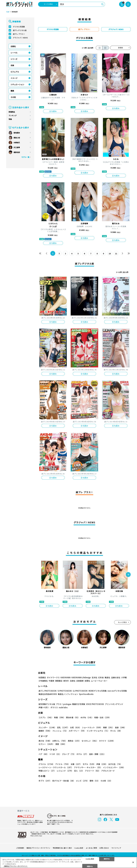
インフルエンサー (114, 767)
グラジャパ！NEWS (20, 38)
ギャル (116, 731)
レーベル (14, 53)
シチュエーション (17, 84)
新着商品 (12, 112)
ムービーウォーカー (99, 681)
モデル (89, 764)
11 (116, 254)
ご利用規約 (20, 848)
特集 (10, 119)
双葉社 (87, 681)
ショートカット (92, 727)
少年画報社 (43, 681)
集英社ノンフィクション (68, 694)
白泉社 (73, 681)
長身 (120, 727)
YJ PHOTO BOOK (65, 691)
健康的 (45, 731)
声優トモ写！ (44, 707)
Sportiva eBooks (86, 694)
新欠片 (66, 681)
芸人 (79, 771)
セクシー (46, 744)
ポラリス (54, 707)
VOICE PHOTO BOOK (95, 704)
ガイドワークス (53, 677)
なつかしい (90, 741)
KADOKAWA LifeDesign (81, 677)
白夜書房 (80, 681)
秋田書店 (42, 677)
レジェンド (65, 771)
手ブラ (45, 781)
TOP (8, 12)
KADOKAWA (66, 677)
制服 (60, 717)
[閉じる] (133, 862)
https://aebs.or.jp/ (36, 835)
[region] (68, 862)
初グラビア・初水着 (64, 781)
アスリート (93, 771)
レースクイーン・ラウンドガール (56, 767)
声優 (102, 764)
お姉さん (60, 741)
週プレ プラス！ (19, 34)
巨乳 (63, 727)
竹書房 (51, 681)
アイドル (62, 764)
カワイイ (107, 741)
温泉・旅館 (97, 754)
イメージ (14, 78)
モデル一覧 (25, 157)
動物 (95, 781)
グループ (69, 754)
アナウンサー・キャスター (88, 767)
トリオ (55, 754)
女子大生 (115, 764)
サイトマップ (116, 848)
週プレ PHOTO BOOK (48, 691)
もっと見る (123, 622)
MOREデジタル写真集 (98, 691)
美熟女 (74, 741)
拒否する (107, 859)
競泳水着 (73, 717)
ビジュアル (15, 72)
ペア (43, 754)
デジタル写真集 (19, 27)
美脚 (109, 727)
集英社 (107, 677)
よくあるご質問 (91, 848)
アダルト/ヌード (108, 771)
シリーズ (14, 59)
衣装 (12, 65)
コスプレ (46, 717)
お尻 (76, 727)
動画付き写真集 (79, 704)
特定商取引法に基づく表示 (62, 848)
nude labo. (63, 707)
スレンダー (47, 727)
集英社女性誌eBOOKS (48, 694)
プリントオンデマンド (114, 704)
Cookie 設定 (79, 848)
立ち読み (53, 111)
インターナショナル (98, 731)
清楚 (61, 744)
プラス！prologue (64, 704)
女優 (76, 764)
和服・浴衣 (103, 717)
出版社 (13, 46)
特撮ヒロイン (47, 771)
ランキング (13, 116)
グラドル (46, 764)
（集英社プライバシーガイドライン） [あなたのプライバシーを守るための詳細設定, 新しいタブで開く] (15, 866)
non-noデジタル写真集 (117, 691)
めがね (87, 717)
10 (110, 254)
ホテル (82, 754)
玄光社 (94, 677)
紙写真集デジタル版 (47, 704)
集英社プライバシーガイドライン (38, 848)
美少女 (45, 741)
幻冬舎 (101, 677)
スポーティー (77, 731)
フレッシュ (60, 731)
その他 (13, 97)
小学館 (124, 677)
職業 (12, 91)
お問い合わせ (104, 848)
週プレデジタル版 (20, 30)
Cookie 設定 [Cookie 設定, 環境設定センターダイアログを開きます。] (90, 859)
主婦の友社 (116, 677)
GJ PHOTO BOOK (80, 691)
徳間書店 (59, 681)
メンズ (82, 781)
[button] (128, 575)
